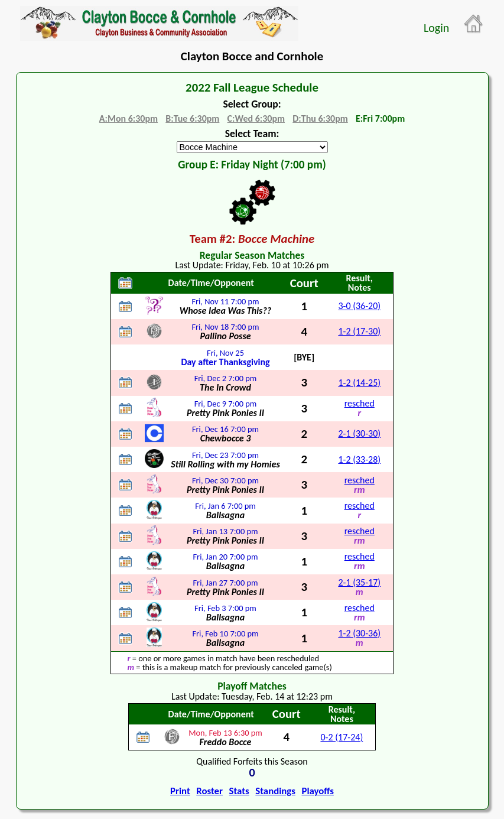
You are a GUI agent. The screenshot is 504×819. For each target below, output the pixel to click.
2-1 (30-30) (359, 433)
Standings (275, 791)
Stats (239, 791)
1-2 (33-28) (359, 459)
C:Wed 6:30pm (256, 118)
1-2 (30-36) (359, 633)
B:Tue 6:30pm (192, 118)
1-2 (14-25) (359, 383)
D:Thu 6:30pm (320, 118)
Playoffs (317, 791)
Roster (209, 791)
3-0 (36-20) (359, 306)
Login (436, 28)
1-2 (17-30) (359, 331)
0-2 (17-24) (342, 737)
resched (360, 403)
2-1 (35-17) (359, 582)
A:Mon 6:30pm (129, 118)
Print (180, 791)
